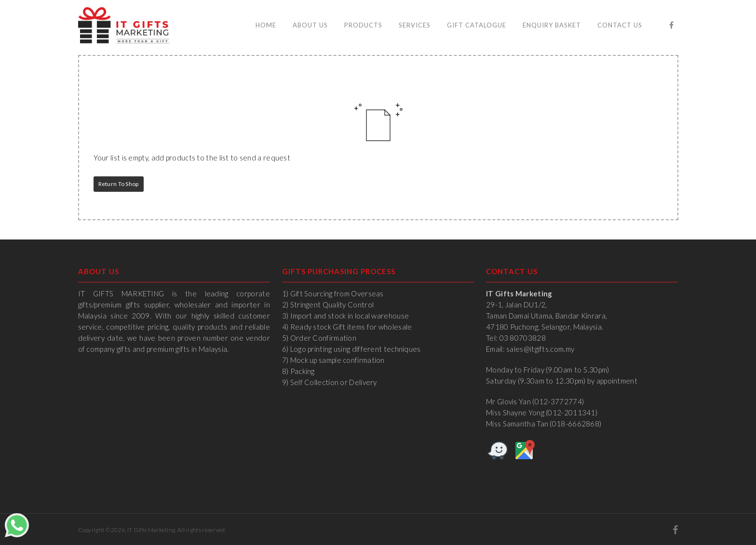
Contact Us (620, 25)
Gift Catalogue (477, 25)
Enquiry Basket (552, 25)
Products (363, 25)
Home (266, 25)
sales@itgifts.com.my (540, 349)
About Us (310, 25)
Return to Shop (119, 184)
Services (415, 25)
